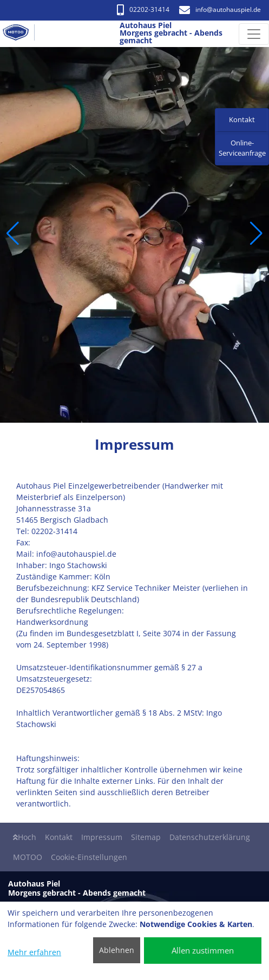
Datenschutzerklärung (210, 837)
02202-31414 (143, 9)
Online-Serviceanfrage (242, 148)
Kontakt (59, 837)
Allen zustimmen (203, 950)
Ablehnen (117, 950)
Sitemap (146, 837)
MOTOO (28, 857)
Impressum (102, 837)
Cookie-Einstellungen (89, 857)
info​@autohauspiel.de (220, 9)
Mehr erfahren (34, 952)
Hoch (25, 837)
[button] (13, 234)
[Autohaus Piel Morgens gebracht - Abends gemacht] (20, 34)
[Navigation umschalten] (254, 34)
